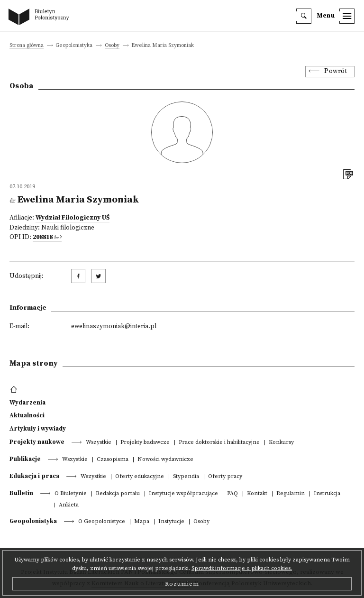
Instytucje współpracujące (183, 494)
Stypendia (186, 477)
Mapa (142, 522)
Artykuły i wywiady (38, 429)
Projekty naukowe (37, 442)
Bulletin (21, 493)
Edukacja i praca (34, 476)
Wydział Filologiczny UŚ (73, 218)
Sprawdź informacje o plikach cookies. (242, 568)
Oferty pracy (225, 477)
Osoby (112, 46)
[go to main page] (41, 18)
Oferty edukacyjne (140, 477)
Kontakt (257, 494)
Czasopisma (113, 460)
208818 (43, 237)
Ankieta (69, 505)
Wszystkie (99, 443)
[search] (304, 16)
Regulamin (291, 494)
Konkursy (281, 443)
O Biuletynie (71, 494)
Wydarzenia (27, 403)
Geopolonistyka (33, 521)
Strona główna (27, 46)
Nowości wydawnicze (165, 460)
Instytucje (171, 522)
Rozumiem (182, 584)
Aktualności (27, 415)
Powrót (336, 71)
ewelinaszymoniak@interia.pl (114, 327)
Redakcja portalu (118, 494)
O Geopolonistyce (102, 522)
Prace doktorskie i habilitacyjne (219, 443)
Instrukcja (327, 494)
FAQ (232, 494)
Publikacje (25, 459)
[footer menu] (15, 390)
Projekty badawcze (145, 443)
